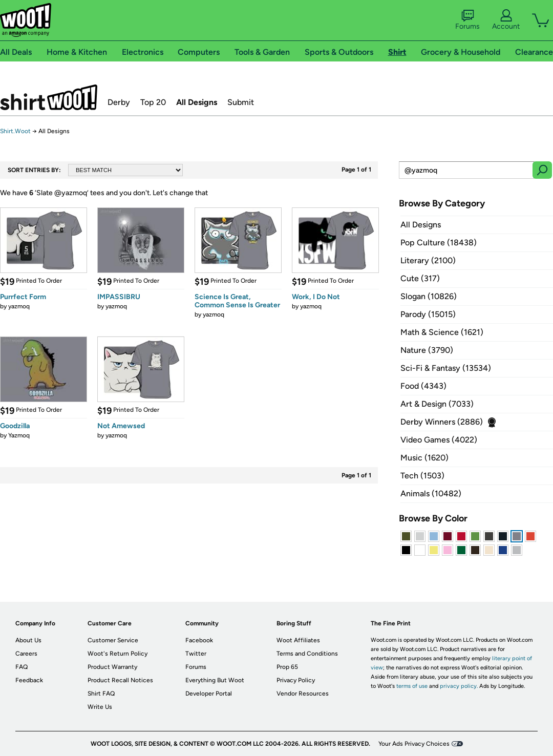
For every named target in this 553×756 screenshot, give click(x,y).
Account (506, 20)
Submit (241, 102)
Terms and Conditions (307, 654)
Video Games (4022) (439, 440)
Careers (26, 654)
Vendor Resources (303, 694)
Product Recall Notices (120, 680)
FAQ (22, 667)
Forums (467, 20)
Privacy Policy (296, 680)
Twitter (196, 654)
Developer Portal (209, 694)
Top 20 (153, 102)
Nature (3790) (427, 350)
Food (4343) (423, 386)
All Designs (197, 102)
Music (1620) (424, 458)
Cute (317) (420, 278)
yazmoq (19, 306)
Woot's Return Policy (118, 654)
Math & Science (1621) (442, 332)
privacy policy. (459, 686)
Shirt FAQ (101, 694)
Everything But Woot (215, 680)
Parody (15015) (428, 314)
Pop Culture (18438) (439, 243)
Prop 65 (287, 667)
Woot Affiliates (298, 640)
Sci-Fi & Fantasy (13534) (446, 368)
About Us (28, 640)
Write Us (100, 707)
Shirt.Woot (49, 97)
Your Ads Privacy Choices (414, 744)
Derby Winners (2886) (442, 422)
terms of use (412, 686)
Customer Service (113, 640)
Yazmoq (19, 435)
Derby (119, 102)
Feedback (29, 680)
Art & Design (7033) (437, 404)
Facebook (199, 640)
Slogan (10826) (429, 296)
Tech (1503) (422, 476)
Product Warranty (112, 667)
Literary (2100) (428, 260)
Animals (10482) (431, 493)
